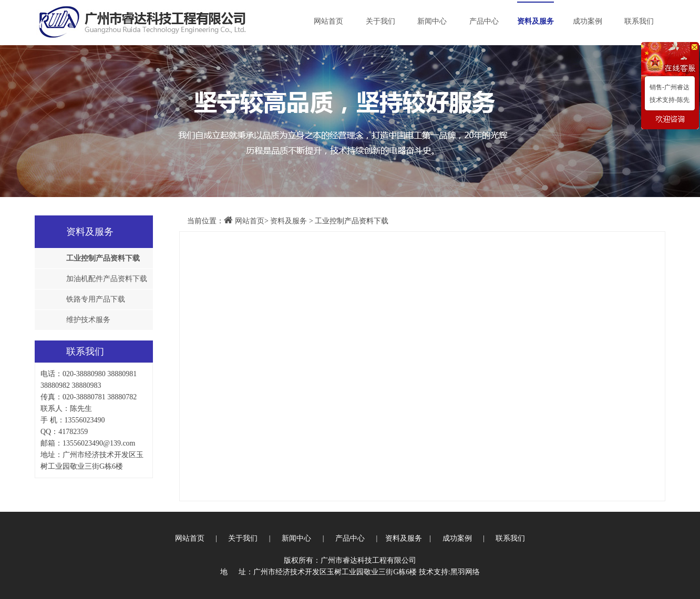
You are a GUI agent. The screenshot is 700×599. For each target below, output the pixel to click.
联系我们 (639, 21)
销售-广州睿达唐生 (668, 89)
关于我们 (380, 21)
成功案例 (588, 21)
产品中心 (484, 21)
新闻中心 (432, 21)
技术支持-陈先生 (668, 101)
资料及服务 (536, 21)
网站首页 (328, 21)
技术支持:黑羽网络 (449, 572)
